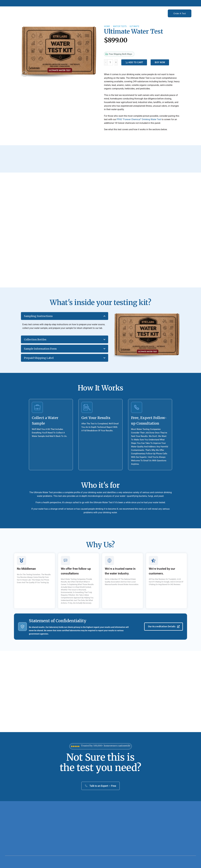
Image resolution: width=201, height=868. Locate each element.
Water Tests (120, 26)
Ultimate (134, 26)
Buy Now (160, 62)
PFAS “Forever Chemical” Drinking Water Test (139, 119)
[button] (25, 74)
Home (107, 26)
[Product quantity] (110, 62)
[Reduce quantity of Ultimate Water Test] (106, 62)
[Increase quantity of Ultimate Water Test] (116, 62)
